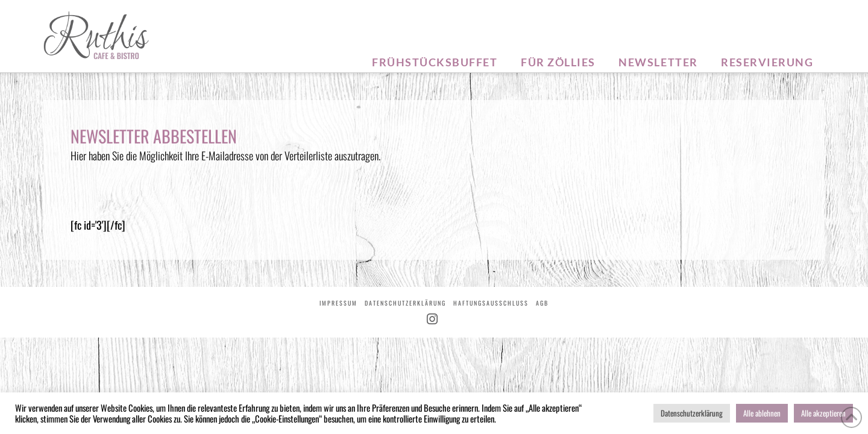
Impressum (338, 303)
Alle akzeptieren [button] (823, 413)
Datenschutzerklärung (405, 303)
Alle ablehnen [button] (762, 413)
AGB (542, 303)
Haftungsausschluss (491, 303)
